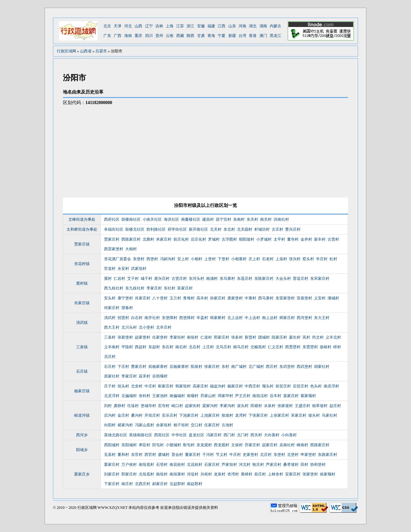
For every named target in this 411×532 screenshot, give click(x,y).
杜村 (333, 259)
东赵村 (154, 347)
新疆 (232, 36)
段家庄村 (279, 337)
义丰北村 (333, 337)
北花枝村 (195, 465)
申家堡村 (308, 455)
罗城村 (214, 239)
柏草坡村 (320, 406)
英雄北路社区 (116, 435)
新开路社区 (198, 229)
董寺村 (293, 239)
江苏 (180, 26)
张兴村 (295, 259)
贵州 (159, 36)
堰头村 (268, 386)
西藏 (180, 36)
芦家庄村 (274, 465)
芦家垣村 (229, 465)
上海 (170, 26)
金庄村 (123, 415)
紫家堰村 (308, 396)
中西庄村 (252, 386)
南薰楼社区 (191, 219)
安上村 (183, 259)
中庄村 (150, 386)
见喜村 (110, 455)
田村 (304, 465)
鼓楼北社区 (135, 229)
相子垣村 (181, 425)
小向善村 (289, 435)
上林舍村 (275, 474)
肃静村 (119, 406)
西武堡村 (304, 367)
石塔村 (162, 465)
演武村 (110, 318)
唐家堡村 (235, 298)
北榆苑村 (258, 347)
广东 (107, 36)
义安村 (320, 298)
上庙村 (281, 259)
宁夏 (222, 36)
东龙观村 (204, 445)
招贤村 (123, 318)
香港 (253, 36)
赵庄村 (335, 406)
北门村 (243, 435)
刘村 (108, 406)
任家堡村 (160, 337)
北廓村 (148, 239)
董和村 (123, 455)
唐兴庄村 (162, 279)
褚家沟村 (125, 425)
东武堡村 (287, 367)
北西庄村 (143, 484)
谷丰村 (275, 396)
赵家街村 (193, 406)
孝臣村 (144, 445)
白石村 (137, 318)
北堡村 (293, 455)
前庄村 (260, 474)
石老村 (268, 259)
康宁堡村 (125, 298)
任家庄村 (212, 425)
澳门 (263, 36)
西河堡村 (304, 318)
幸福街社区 (114, 229)
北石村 (195, 347)
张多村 (237, 337)
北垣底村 (146, 474)
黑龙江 (275, 36)
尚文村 (318, 337)
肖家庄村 (143, 298)
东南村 (239, 219)
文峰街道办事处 (82, 219)
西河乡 (82, 435)
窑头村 (308, 259)
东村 (225, 367)
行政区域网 (66, 51)
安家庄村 (293, 474)
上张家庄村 (279, 415)
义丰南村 (112, 347)
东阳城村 (129, 445)
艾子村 (133, 279)
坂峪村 (326, 347)
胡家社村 (322, 367)
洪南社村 (281, 219)
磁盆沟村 (218, 386)
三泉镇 (82, 347)
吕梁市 (101, 51)
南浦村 (212, 279)
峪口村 (177, 406)
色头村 (316, 386)
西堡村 (152, 259)
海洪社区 (171, 219)
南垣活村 (260, 396)
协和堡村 (318, 465)
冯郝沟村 (168, 259)
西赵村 (141, 347)
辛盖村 (202, 318)
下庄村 (123, 367)
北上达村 (235, 318)
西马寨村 (266, 298)
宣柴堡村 (304, 298)
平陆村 (127, 347)
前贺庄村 (283, 386)
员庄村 (110, 357)
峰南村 (302, 445)
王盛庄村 (302, 406)
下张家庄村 (258, 415)
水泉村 (270, 406)
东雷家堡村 (285, 298)
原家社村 (112, 376)
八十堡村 (160, 298)
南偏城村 (177, 396)
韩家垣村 (183, 386)
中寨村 (250, 298)
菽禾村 (144, 376)
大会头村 (283, 279)
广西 (118, 36)
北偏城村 (129, 396)
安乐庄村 (170, 415)
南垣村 (193, 337)
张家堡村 (310, 474)
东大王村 (322, 318)
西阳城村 (112, 445)
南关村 (266, 219)
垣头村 (123, 386)
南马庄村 (241, 347)
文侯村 (237, 445)
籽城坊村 (262, 229)
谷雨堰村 (160, 376)
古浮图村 (229, 239)
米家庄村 (164, 239)
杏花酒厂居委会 (118, 259)
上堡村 (210, 259)
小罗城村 (264, 239)
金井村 (306, 239)
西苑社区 (162, 435)
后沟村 (110, 415)
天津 (118, 26)
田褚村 (256, 406)
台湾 (242, 36)
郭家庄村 (222, 337)
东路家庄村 (328, 455)
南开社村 (152, 318)
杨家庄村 (235, 386)
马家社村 (329, 415)
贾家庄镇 (82, 244)
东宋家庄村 (320, 279)
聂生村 (295, 337)
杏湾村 (233, 474)
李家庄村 (154, 288)
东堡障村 (170, 318)
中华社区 (179, 435)
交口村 (197, 425)
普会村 (177, 455)
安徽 (201, 26)
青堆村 (189, 298)
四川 (149, 36)
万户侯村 (129, 465)
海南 (128, 36)
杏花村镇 (82, 264)
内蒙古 (275, 26)
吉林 (159, 26)
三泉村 (110, 337)
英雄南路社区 (141, 435)
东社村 (170, 288)
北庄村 (266, 455)
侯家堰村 (328, 474)
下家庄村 (112, 484)
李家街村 (177, 337)
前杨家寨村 (158, 367)
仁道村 (206, 337)
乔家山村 (208, 396)
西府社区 (112, 219)
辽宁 (149, 26)
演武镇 (82, 323)
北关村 (216, 229)
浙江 (190, 26)
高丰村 (202, 298)
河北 (128, 26)
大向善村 (272, 435)
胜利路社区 (156, 229)
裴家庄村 (291, 396)
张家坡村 (285, 406)
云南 (170, 36)
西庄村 (272, 367)
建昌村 (208, 219)
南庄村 (127, 484)
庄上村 (254, 259)
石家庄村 (212, 465)
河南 (242, 26)
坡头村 (314, 415)
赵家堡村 (143, 337)
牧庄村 (258, 465)
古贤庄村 (179, 279)
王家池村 (160, 396)
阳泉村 (197, 367)
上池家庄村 (210, 415)
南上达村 (270, 318)
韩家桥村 (218, 318)
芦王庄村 (243, 396)
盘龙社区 (197, 435)
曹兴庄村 (293, 229)
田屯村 (158, 445)
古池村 (227, 425)
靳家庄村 (166, 386)
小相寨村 (239, 259)
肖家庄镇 (82, 303)
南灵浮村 (331, 386)
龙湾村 (241, 415)
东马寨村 (227, 279)
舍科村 (144, 396)
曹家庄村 (139, 367)
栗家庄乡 (82, 474)
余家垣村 (164, 425)
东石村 (168, 347)
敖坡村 (227, 415)
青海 (211, 36)
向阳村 (110, 425)
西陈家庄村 (131, 239)
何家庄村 (112, 308)
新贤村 (250, 337)
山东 (232, 26)
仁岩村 (119, 279)
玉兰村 (175, 298)
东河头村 (197, 279)
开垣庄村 (152, 415)
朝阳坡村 (247, 239)
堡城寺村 (148, 406)
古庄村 (277, 229)
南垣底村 (146, 465)
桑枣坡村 (291, 465)
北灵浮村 (112, 396)
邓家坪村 (225, 396)
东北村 (229, 229)
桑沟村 (137, 415)
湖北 (253, 26)
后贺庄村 (301, 386)
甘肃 (201, 36)
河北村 (245, 465)
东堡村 (139, 259)
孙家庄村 (218, 298)
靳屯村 (189, 445)
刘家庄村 (112, 474)
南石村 (181, 347)
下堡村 (223, 259)
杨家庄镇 (82, 391)
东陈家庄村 (264, 279)
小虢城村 (173, 445)
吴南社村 (287, 445)
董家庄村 (193, 455)
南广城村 (239, 367)
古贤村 (333, 239)
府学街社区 (177, 229)
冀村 (108, 279)
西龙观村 (222, 445)
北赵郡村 (177, 484)
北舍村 (137, 386)
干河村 (208, 455)
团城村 (264, 337)
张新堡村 (125, 337)
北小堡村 (146, 327)
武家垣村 (139, 269)
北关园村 (245, 229)
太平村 (279, 239)
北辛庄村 (164, 327)
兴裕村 (206, 474)
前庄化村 (181, 239)
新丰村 (320, 239)
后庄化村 (198, 239)
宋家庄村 (299, 415)
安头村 (110, 298)
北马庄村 (223, 347)
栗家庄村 (112, 465)
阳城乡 (82, 450)
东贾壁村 (310, 347)
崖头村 (243, 406)
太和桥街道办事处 (82, 229)
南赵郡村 (195, 484)
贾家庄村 (112, 239)
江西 (222, 26)
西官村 (150, 455)
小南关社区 (152, 219)
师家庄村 (287, 318)
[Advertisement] (294, 146)
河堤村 (193, 474)
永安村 (123, 269)
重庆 (138, 36)
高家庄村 (200, 386)
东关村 (252, 219)
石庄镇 (82, 371)
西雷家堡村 (114, 249)
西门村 (229, 435)
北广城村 (256, 367)
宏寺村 (164, 406)
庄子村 (110, 386)
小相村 (197, 259)
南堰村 (193, 396)
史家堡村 (250, 455)
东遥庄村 (245, 279)
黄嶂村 (247, 474)
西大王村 (112, 327)
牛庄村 (235, 455)
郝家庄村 (160, 484)
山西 (138, 26)
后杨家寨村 (179, 367)
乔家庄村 (252, 445)
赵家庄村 (270, 445)
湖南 (263, 26)
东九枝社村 (135, 288)
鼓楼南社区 (131, 219)
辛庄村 (322, 259)
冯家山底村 (144, 425)
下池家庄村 (189, 415)
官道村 (110, 269)
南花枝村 (177, 465)
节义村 (222, 455)
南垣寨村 (177, 474)
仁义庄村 (275, 347)
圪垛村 (133, 406)
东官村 (137, 455)
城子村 (146, 279)
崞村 (337, 347)
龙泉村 (220, 474)
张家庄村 (212, 367)
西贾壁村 (293, 347)
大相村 (131, 249)
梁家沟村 (210, 406)
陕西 (190, 36)
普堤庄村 (301, 279)
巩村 (306, 337)
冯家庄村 (214, 435)
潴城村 (333, 298)
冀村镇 (82, 283)
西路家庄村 (320, 445)
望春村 (127, 308)
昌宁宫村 (223, 219)
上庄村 (208, 347)
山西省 (86, 51)
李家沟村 (227, 406)
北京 (107, 26)
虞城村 (164, 455)
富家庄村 (185, 288)
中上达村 (252, 318)
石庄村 (110, 367)
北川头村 (129, 327)
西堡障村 (187, 318)
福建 (211, 26)
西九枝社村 (114, 288)
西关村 (256, 435)
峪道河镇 (82, 415)
